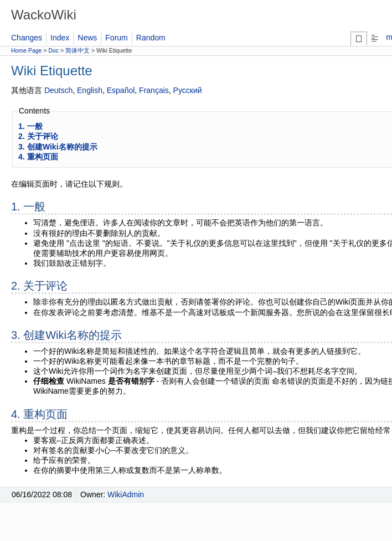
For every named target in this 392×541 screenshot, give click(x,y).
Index (60, 38)
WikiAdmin (126, 494)
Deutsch (58, 90)
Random (151, 38)
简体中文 (78, 50)
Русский (188, 90)
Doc (53, 50)
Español (121, 90)
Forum (116, 38)
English (90, 90)
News (87, 38)
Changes (27, 38)
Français (154, 90)
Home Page (26, 50)
